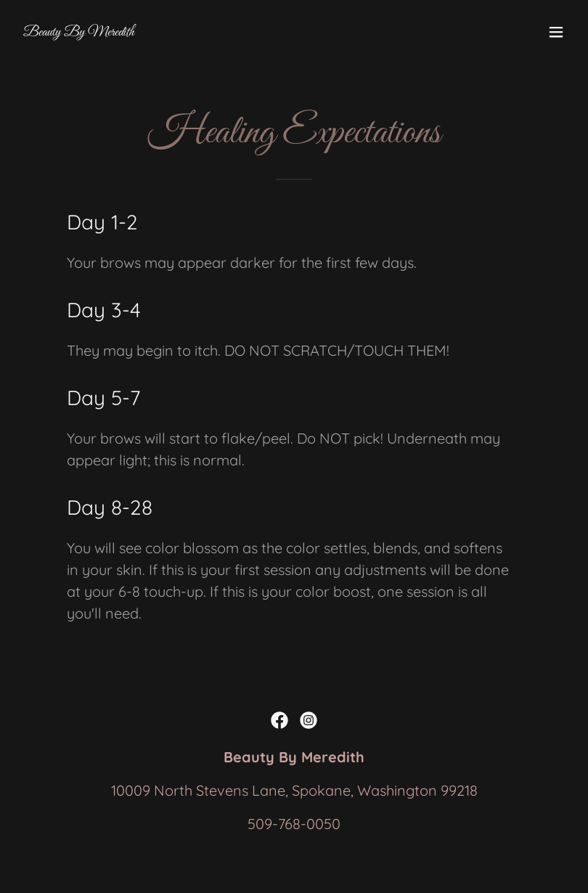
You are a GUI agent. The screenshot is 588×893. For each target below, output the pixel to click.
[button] (556, 32)
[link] (79, 30)
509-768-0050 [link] (294, 824)
